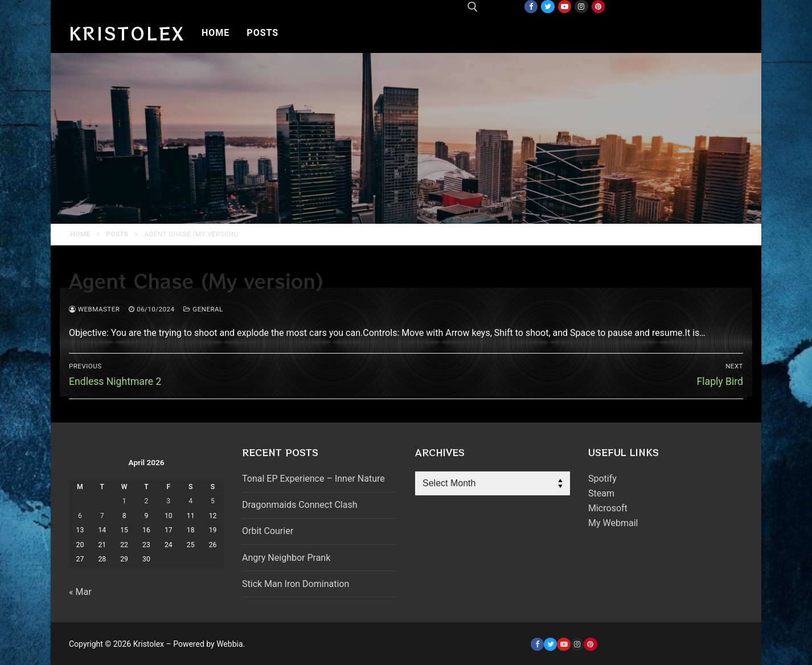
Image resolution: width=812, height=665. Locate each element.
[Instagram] (581, 7)
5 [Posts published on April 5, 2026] (213, 501)
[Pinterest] (598, 7)
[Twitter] (548, 7)
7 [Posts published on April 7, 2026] (102, 516)
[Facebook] (531, 7)
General (203, 309)
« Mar (80, 592)
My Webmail (613, 523)
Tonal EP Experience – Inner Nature (313, 479)
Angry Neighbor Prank (286, 558)
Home (81, 234)
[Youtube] (565, 7)
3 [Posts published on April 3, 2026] (168, 501)
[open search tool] (473, 7)
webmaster (94, 309)
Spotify (602, 479)
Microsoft (608, 508)
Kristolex (127, 33)
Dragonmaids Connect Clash (300, 505)
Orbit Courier (268, 531)
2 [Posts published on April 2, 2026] (147, 501)
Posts (118, 234)
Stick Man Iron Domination (296, 584)
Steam (601, 493)
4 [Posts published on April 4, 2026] (190, 501)
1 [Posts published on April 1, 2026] (124, 501)
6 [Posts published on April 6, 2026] (80, 516)
